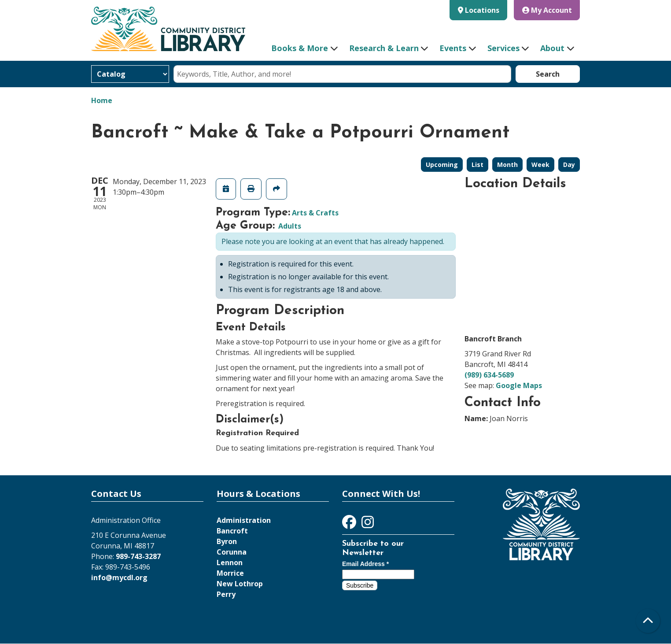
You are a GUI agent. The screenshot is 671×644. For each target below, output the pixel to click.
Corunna (232, 552)
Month (507, 165)
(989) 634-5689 (489, 375)
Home (102, 100)
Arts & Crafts (315, 213)
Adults (290, 226)
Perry (226, 594)
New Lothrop (240, 584)
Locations (482, 10)
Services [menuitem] (503, 48)
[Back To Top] (648, 621)
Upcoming (442, 165)
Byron (227, 541)
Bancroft (232, 531)
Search (548, 74)
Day (569, 165)
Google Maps (519, 385)
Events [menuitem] (453, 48)
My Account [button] (547, 10)
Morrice (230, 573)
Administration (244, 520)
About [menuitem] (552, 48)
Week (540, 165)
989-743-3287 (138, 556)
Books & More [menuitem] (300, 48)
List (477, 165)
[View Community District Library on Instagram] (368, 525)
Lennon (230, 563)
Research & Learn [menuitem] (384, 48)
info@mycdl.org (119, 577)
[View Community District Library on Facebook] (350, 525)
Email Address (365, 564)
